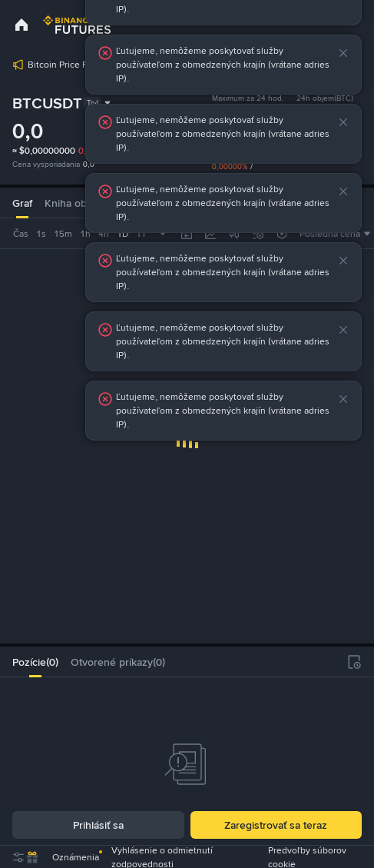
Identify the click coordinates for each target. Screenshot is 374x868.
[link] (22, 25)
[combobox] (73, 234)
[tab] (35, 662)
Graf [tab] (22, 203)
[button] (346, 53)
